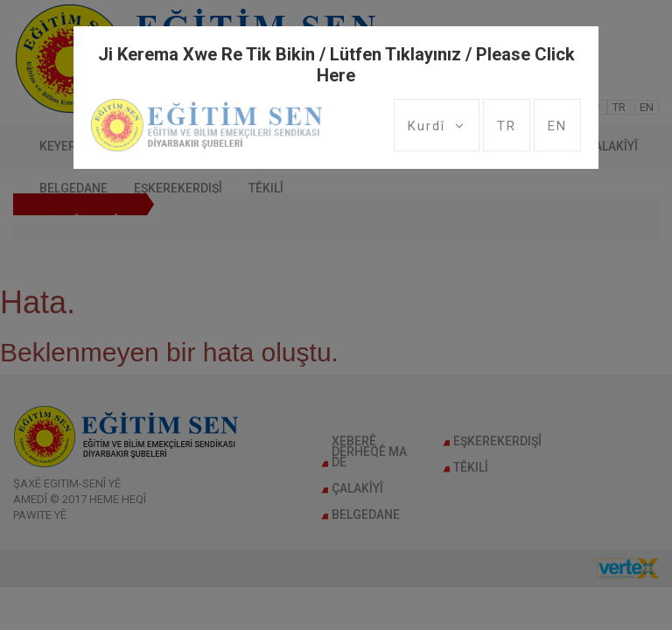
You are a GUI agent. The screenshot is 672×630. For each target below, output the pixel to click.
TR (507, 126)
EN (557, 126)
